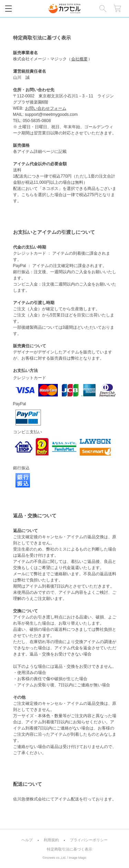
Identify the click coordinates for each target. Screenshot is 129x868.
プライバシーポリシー (89, 840)
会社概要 (79, 59)
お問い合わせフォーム (46, 108)
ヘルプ (27, 840)
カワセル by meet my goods (64, 9)
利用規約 (51, 840)
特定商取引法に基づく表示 (69, 849)
